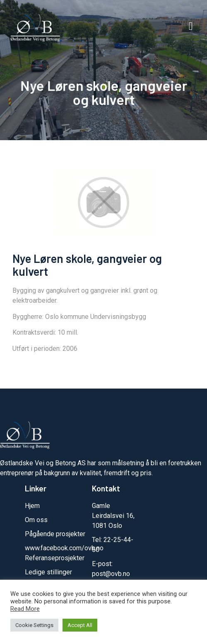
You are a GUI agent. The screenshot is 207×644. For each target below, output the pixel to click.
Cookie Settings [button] (34, 625)
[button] (191, 27)
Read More (25, 609)
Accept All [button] (80, 625)
